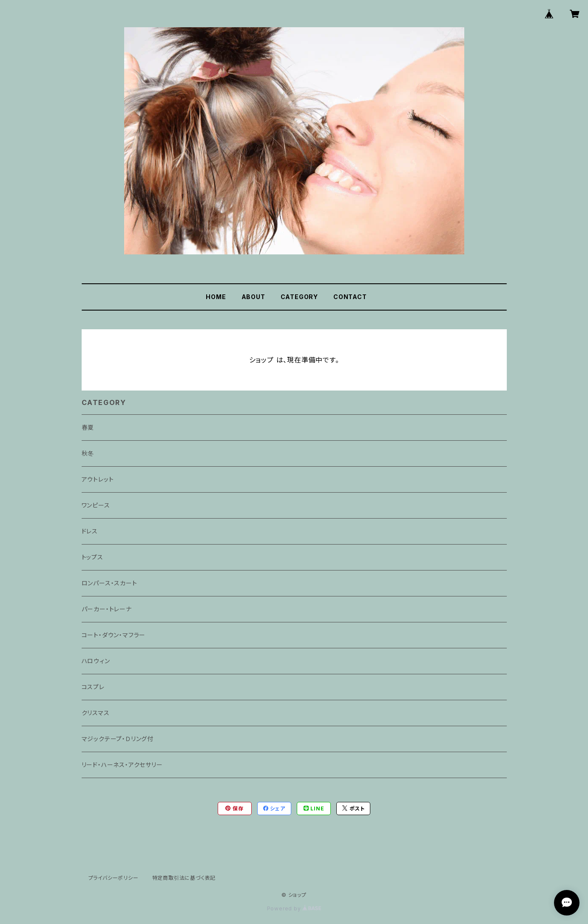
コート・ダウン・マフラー (114, 635)
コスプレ (93, 687)
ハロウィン (96, 661)
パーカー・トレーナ (107, 609)
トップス (92, 557)
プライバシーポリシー (114, 878)
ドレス (90, 531)
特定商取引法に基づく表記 (184, 878)
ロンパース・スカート (109, 583)
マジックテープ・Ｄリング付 (118, 739)
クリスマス (96, 713)
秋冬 (88, 453)
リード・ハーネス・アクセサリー (122, 765)
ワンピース (96, 505)
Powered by (294, 908)
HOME (216, 297)
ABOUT (253, 297)
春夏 (88, 427)
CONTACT (350, 297)
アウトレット (98, 479)
